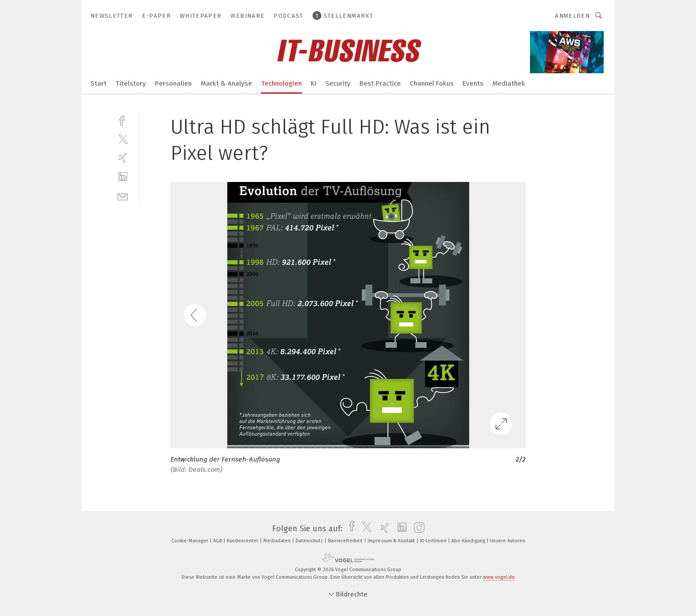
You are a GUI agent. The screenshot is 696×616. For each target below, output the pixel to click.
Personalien (173, 83)
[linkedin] (123, 177)
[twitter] (123, 139)
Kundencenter (243, 541)
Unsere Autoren (508, 541)
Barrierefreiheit (346, 541)
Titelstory (131, 83)
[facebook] (123, 120)
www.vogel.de (499, 577)
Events (473, 83)
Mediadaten (278, 541)
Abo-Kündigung (469, 541)
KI (314, 83)
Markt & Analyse (226, 83)
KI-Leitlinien (434, 541)
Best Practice (380, 83)
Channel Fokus (432, 83)
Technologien (281, 83)
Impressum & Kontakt (392, 541)
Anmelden (572, 16)
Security (338, 83)
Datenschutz (310, 541)
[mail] (123, 196)
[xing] (123, 158)
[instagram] (417, 529)
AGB (218, 541)
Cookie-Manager (190, 541)
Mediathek (509, 83)
